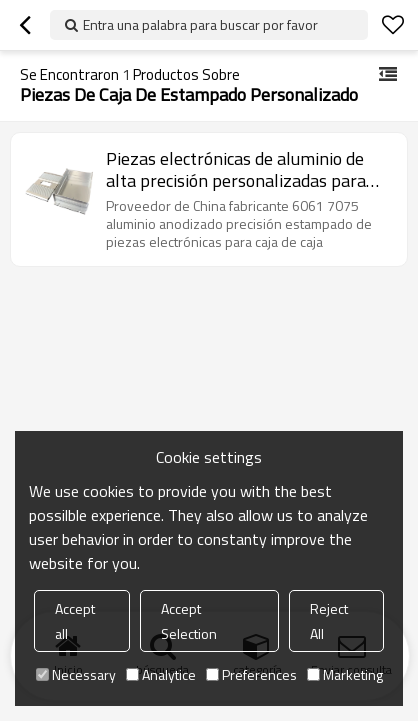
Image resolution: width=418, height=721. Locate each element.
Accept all (75, 621)
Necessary (76, 674)
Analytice (161, 674)
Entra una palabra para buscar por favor (200, 24)
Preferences (251, 674)
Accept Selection (189, 621)
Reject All (329, 621)
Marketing (345, 674)
